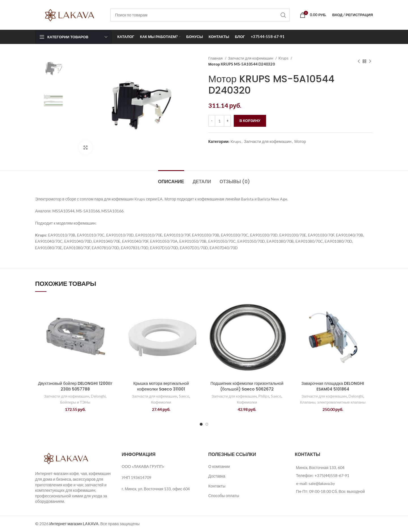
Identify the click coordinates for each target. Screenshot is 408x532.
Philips (264, 396)
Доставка (217, 476)
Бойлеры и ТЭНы (75, 402)
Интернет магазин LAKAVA (74, 524)
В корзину (250, 121)
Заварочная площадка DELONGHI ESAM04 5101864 (333, 386)
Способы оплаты (224, 496)
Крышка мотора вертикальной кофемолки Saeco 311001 (161, 386)
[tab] (171, 179)
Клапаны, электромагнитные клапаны (333, 402)
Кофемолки (161, 402)
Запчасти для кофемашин (251, 58)
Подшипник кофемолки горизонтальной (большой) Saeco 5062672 (247, 386)
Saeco (184, 396)
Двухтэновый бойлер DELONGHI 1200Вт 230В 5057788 (75, 386)
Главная (216, 58)
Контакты (217, 486)
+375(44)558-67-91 (332, 475)
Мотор (300, 141)
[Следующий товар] (370, 61)
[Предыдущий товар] (359, 61)
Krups (284, 58)
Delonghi (98, 396)
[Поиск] (200, 15)
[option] (53, 69)
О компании (219, 466)
